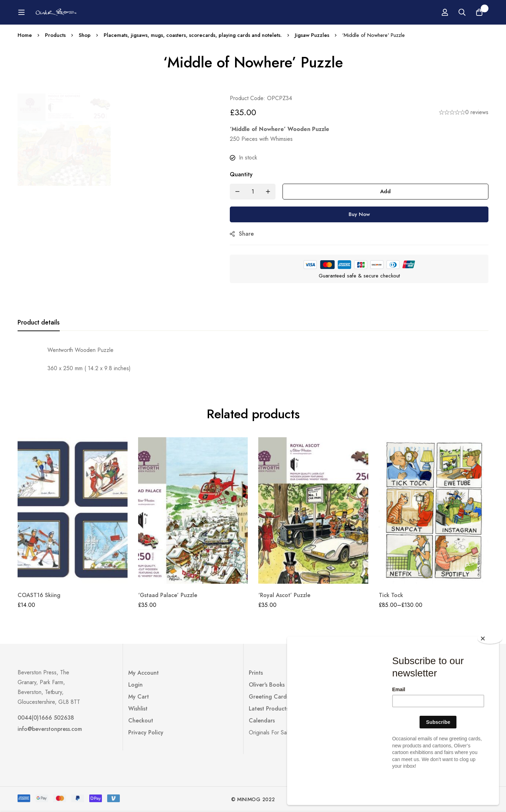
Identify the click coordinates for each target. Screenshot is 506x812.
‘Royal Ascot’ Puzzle (284, 595)
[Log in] (444, 12)
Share (249, 234)
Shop (85, 35)
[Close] (490, 666)
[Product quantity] (255, 192)
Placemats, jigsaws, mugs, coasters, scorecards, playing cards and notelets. (195, 35)
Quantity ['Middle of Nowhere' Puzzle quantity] (244, 174)
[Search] (462, 12)
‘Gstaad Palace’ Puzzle (168, 595)
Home (25, 35)
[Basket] (479, 12)
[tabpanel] (253, 359)
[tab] (39, 323)
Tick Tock (391, 595)
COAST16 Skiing (39, 595)
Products (56, 35)
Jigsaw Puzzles (316, 35)
